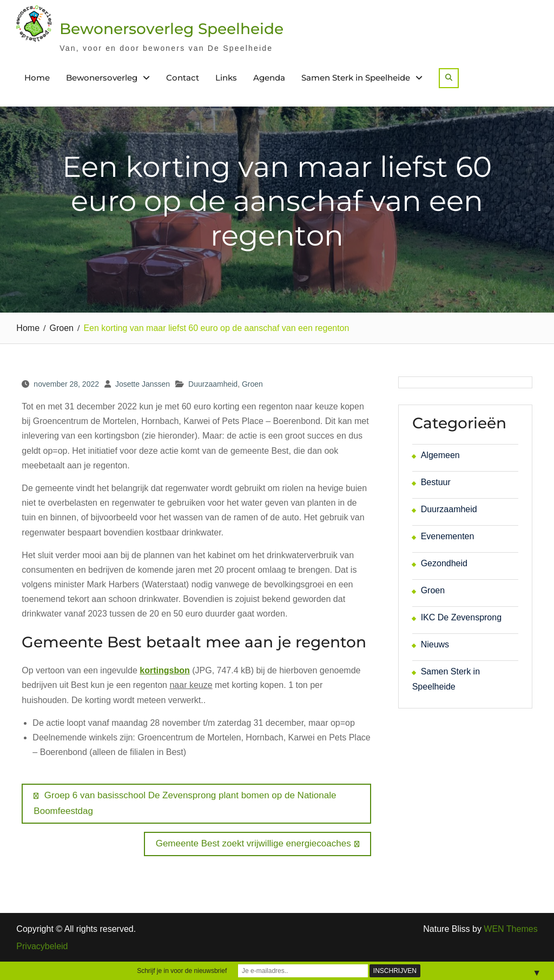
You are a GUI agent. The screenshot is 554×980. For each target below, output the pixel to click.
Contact (183, 78)
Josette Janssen (143, 384)
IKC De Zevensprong (461, 617)
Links (226, 78)
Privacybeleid (42, 946)
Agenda (269, 78)
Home (37, 78)
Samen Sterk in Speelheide (356, 78)
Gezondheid (444, 563)
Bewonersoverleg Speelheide (172, 29)
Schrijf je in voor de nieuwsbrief (182, 971)
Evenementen (448, 536)
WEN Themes (510, 929)
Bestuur (436, 482)
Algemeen (440, 455)
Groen (252, 384)
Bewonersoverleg (102, 78)
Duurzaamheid (213, 384)
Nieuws (435, 644)
